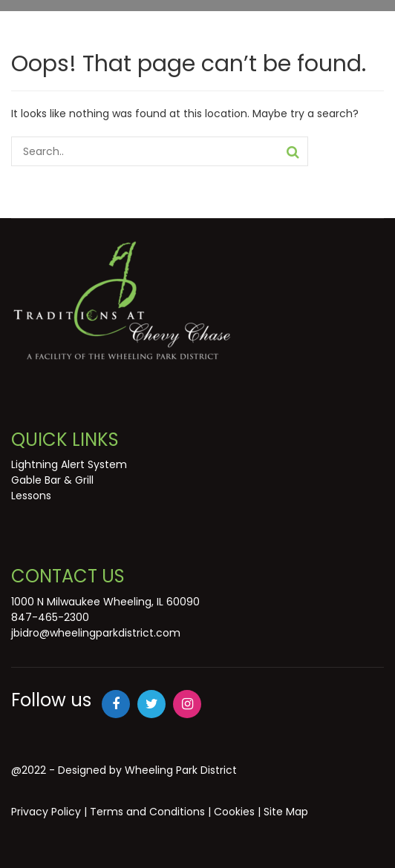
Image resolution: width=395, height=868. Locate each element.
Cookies (234, 812)
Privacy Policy (46, 812)
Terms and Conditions (147, 812)
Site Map (286, 812)
